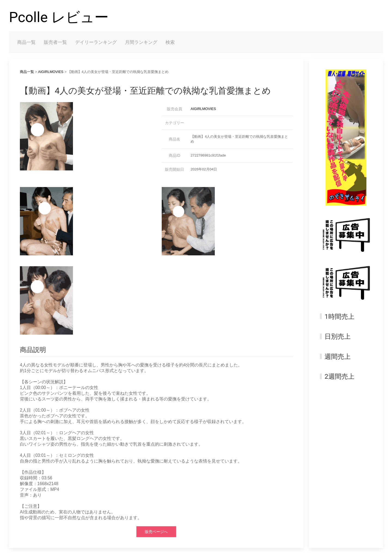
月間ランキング (141, 42)
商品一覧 (26, 42)
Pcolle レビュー (59, 17)
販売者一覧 (55, 42)
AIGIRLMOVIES (51, 72)
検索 (170, 42)
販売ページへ (156, 532)
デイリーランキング (96, 42)
